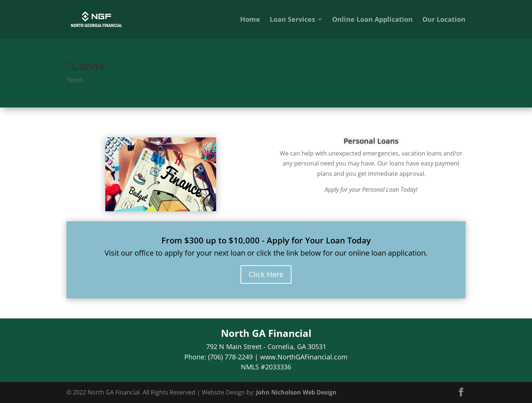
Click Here (266, 274)
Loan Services (292, 20)
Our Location (444, 20)
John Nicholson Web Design (296, 392)
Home (250, 20)
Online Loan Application (372, 20)
